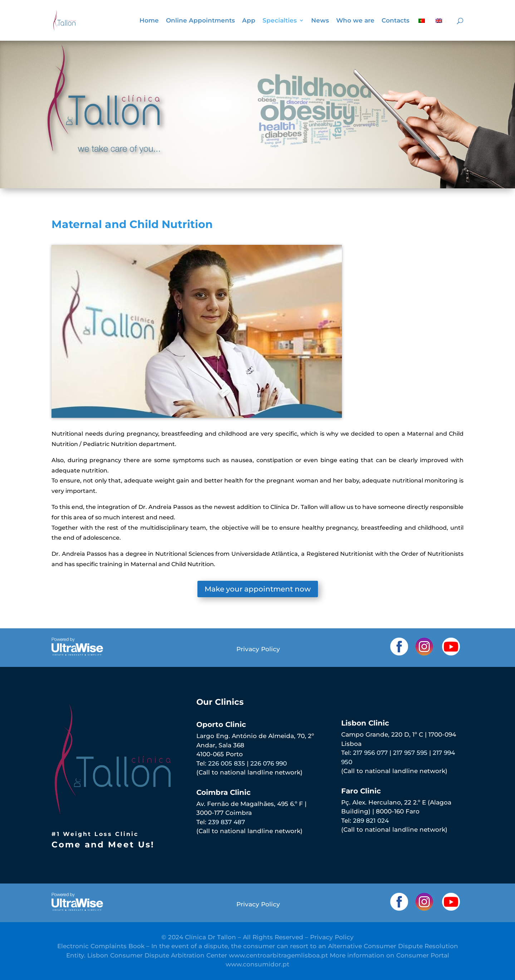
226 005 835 (227, 763)
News (320, 21)
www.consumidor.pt (257, 964)
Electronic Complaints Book (101, 946)
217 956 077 (370, 753)
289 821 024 (371, 821)
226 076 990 (269, 763)
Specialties (280, 21)
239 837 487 (227, 822)
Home (149, 21)
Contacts (396, 21)
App (249, 21)
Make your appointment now (258, 589)
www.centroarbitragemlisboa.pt (278, 955)
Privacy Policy (258, 649)
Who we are (355, 21)
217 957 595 (410, 753)
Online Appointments (200, 21)
